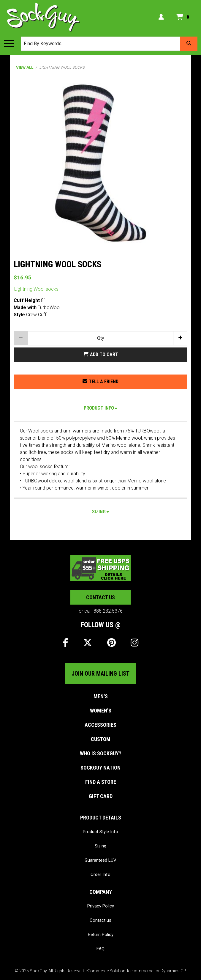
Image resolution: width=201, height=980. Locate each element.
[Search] (189, 44)
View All (25, 67)
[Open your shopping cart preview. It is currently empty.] (184, 17)
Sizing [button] (99, 512)
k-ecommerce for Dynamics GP (157, 971)
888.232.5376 (108, 611)
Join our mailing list (100, 674)
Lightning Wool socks (36, 289)
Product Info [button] (99, 408)
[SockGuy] (43, 17)
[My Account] (161, 17)
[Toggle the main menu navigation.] (12, 44)
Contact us (100, 597)
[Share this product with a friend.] (100, 382)
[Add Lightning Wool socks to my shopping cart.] (100, 355)
